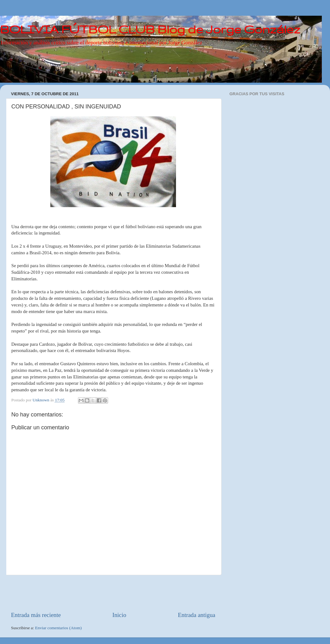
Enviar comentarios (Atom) (58, 628)
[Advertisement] (113, 593)
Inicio (119, 615)
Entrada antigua (197, 615)
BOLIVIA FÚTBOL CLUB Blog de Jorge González (150, 29)
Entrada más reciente (36, 615)
